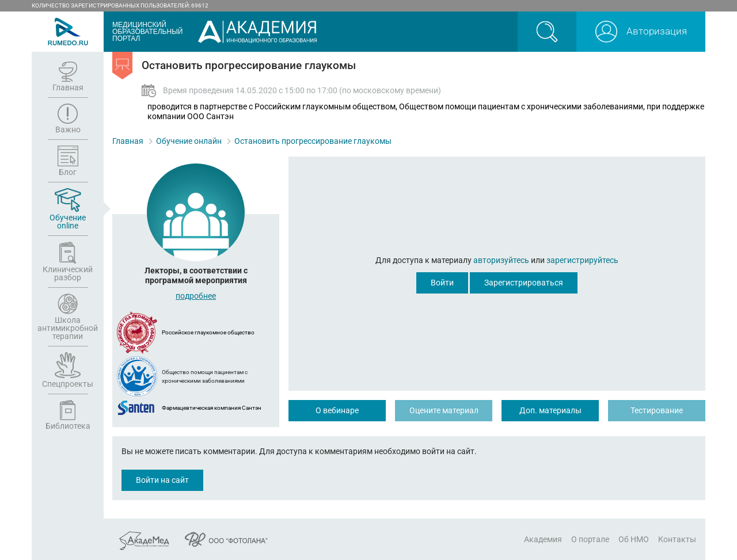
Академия (543, 539)
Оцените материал (444, 410)
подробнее (196, 296)
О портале (590, 539)
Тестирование (657, 410)
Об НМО (634, 539)
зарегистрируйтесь (582, 260)
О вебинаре (337, 410)
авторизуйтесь (501, 260)
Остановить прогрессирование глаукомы (313, 141)
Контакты (677, 539)
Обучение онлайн (189, 141)
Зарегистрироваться (524, 283)
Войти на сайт (162, 480)
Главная (128, 141)
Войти (442, 283)
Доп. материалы (550, 410)
